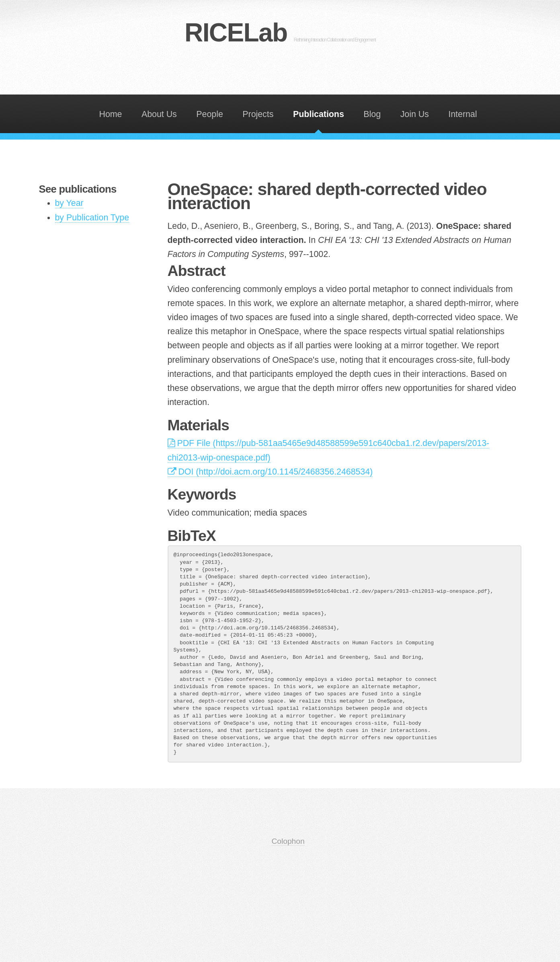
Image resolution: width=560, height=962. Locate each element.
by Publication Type (92, 218)
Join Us (415, 114)
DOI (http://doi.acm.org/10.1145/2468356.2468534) (270, 472)
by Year (69, 203)
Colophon (288, 841)
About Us (159, 114)
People (209, 114)
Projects (258, 114)
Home (111, 114)
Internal (463, 114)
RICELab (280, 33)
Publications (319, 114)
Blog (372, 114)
